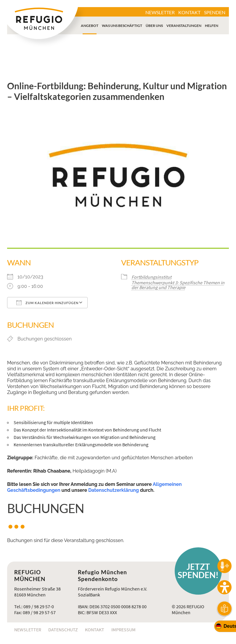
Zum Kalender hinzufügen (47, 303)
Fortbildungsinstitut (151, 277)
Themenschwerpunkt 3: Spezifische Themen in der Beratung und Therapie (178, 285)
